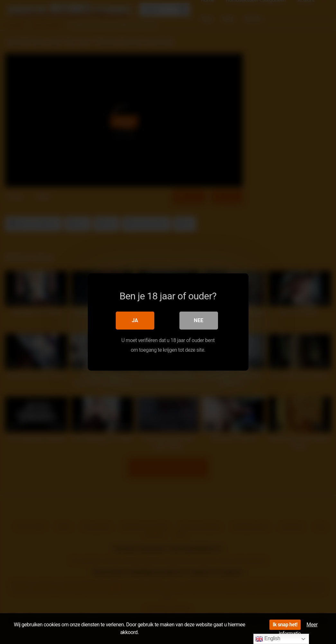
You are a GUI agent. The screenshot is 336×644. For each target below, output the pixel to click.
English (268, 639)
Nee (199, 320)
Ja (135, 320)
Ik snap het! (285, 625)
